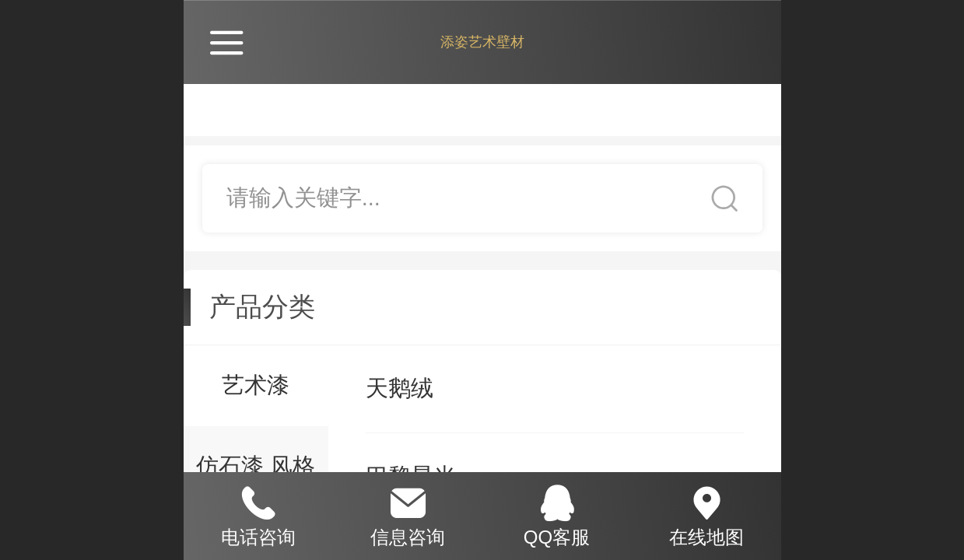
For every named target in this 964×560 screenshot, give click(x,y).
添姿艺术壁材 (482, 42)
